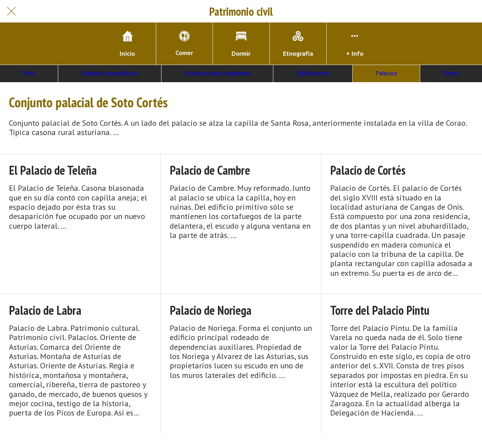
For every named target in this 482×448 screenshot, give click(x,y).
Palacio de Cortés (368, 170)
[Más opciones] (355, 44)
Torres (451, 73)
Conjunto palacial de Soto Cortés (88, 102)
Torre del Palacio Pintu (380, 310)
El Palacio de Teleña (53, 170)
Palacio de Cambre (210, 170)
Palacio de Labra (45, 310)
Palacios (386, 73)
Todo (29, 73)
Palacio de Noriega (211, 310)
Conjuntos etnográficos (110, 73)
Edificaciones (313, 73)
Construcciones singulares (217, 73)
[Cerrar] (11, 11)
